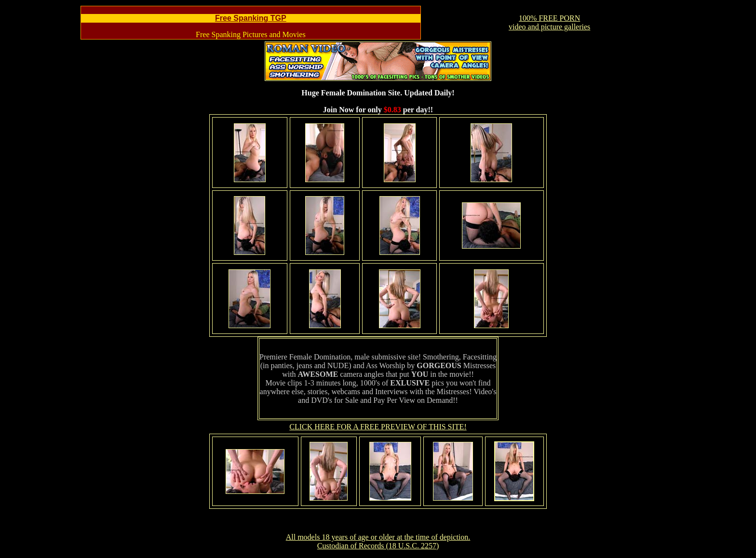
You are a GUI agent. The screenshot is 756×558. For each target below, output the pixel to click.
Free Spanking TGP (251, 18)
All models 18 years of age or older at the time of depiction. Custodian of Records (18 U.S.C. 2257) (378, 541)
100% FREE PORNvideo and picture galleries (549, 22)
